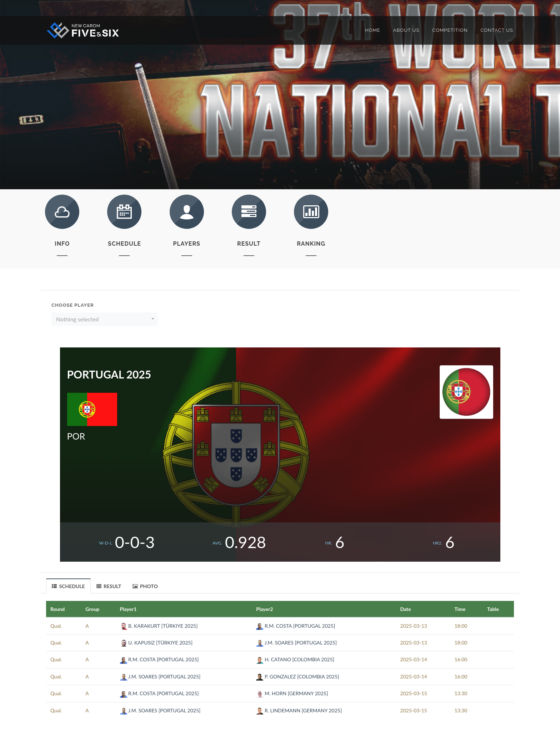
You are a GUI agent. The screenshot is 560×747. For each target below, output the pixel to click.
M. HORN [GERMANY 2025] (292, 693)
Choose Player (73, 305)
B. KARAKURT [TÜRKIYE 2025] (159, 626)
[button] (105, 319)
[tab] (69, 586)
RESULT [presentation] (109, 586)
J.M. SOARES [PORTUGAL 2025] (296, 643)
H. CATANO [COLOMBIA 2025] (295, 659)
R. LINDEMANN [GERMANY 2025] (299, 710)
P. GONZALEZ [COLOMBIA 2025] (297, 676)
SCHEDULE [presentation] (68, 586)
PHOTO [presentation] (145, 586)
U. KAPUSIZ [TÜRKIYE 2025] (156, 643)
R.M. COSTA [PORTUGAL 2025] (296, 626)
